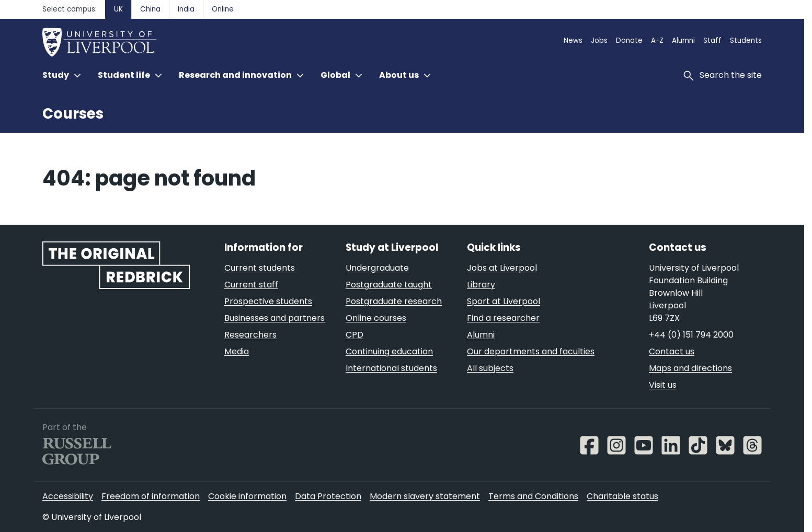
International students (391, 368)
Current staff (251, 285)
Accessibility (68, 496)
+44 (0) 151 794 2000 (691, 335)
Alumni (683, 41)
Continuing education (389, 351)
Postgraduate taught (389, 285)
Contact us (672, 351)
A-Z (657, 41)
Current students (260, 268)
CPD (354, 335)
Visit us (663, 385)
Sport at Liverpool (504, 301)
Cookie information (247, 496)
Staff (712, 41)
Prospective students (268, 301)
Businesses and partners (275, 318)
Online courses (376, 318)
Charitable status (622, 496)
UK (118, 9)
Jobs (599, 41)
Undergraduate (377, 268)
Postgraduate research (394, 301)
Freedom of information (151, 496)
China (150, 9)
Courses (73, 114)
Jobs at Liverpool (502, 268)
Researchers (250, 335)
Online (223, 9)
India (186, 9)
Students (746, 41)
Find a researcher (503, 318)
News (573, 41)
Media (237, 351)
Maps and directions (690, 368)
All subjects (490, 368)
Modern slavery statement (425, 496)
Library (481, 285)
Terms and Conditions (533, 496)
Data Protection (328, 496)
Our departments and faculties (531, 351)
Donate (629, 41)
